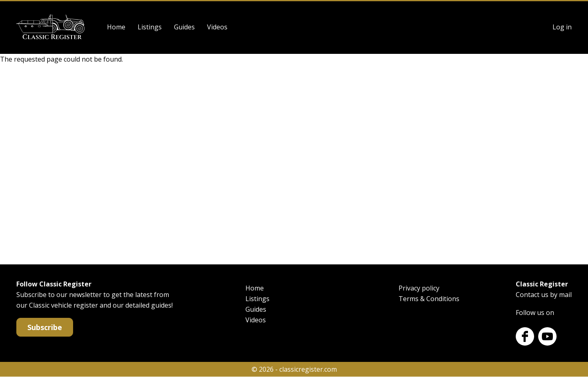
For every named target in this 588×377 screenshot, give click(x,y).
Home (116, 27)
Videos (217, 27)
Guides (184, 27)
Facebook (525, 336)
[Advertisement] (294, 162)
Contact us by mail (544, 295)
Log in (562, 27)
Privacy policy (419, 288)
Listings (150, 27)
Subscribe (45, 327)
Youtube (547, 336)
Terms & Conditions (429, 299)
